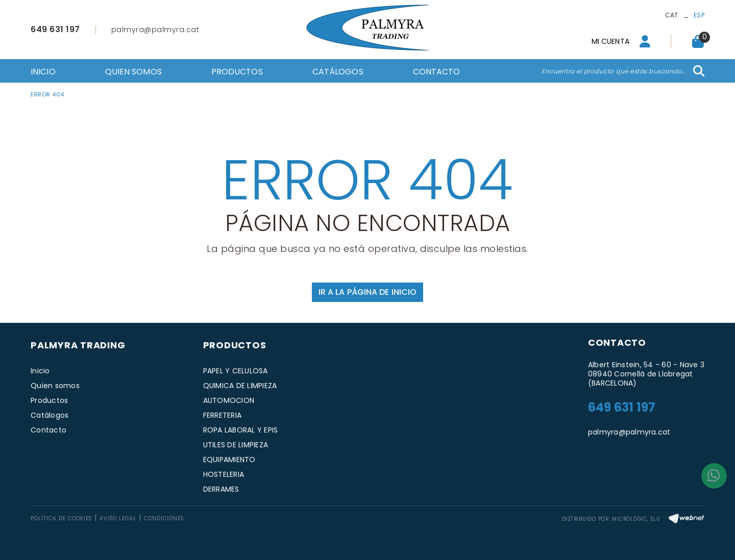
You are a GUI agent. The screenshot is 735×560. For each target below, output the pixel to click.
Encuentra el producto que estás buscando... (614, 71)
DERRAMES (221, 489)
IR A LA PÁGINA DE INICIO (367, 292)
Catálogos (50, 415)
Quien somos (55, 386)
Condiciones (164, 518)
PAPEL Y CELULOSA (236, 371)
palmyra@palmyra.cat (155, 30)
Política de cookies (61, 518)
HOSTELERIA (224, 474)
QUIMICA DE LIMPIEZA (240, 386)
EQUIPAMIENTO (229, 460)
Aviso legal (118, 518)
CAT (672, 15)
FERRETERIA (223, 415)
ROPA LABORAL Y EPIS (241, 430)
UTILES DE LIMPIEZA (236, 445)
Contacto (48, 430)
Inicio (40, 371)
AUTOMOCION (229, 400)
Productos (49, 400)
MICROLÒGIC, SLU (636, 519)
